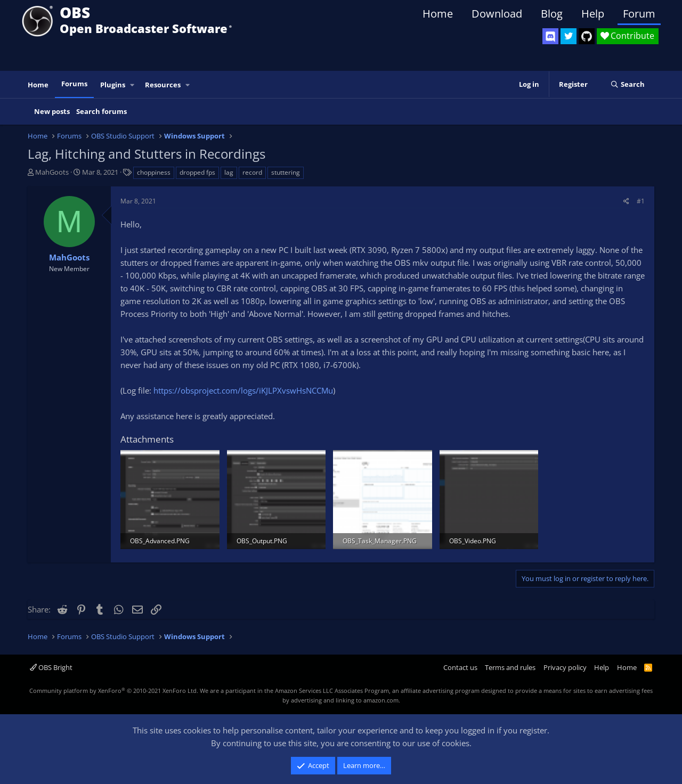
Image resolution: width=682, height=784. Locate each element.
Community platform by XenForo (114, 691)
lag (229, 172)
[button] (133, 85)
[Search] (627, 85)
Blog (552, 14)
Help (593, 14)
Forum (639, 14)
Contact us (460, 667)
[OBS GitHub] (587, 36)
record (252, 172)
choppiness (154, 172)
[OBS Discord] (550, 36)
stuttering (286, 172)
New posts (52, 111)
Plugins (113, 85)
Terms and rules (510, 667)
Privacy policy (565, 667)
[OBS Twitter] (569, 36)
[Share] (626, 201)
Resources (163, 85)
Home (438, 14)
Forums (74, 84)
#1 (641, 201)
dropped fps (197, 172)
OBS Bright (51, 667)
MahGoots (52, 172)
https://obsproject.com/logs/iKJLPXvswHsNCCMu (243, 390)
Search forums (102, 111)
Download (497, 14)
